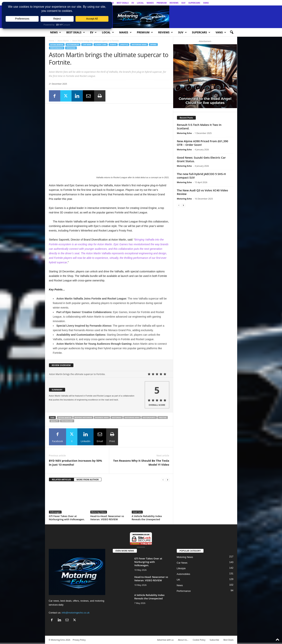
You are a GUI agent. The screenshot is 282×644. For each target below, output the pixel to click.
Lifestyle (124, 45)
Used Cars (137, 512)
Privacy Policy (79, 640)
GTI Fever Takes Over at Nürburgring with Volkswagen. (67, 518)
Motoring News (139, 45)
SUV (183, 3)
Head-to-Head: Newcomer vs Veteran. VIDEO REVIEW (107, 518)
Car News (87, 45)
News (56, 32)
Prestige (163, 417)
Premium (162, 3)
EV (133, 3)
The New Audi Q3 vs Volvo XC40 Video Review (203, 192)
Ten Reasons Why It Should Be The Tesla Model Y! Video (141, 463)
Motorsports (149, 417)
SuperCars (194, 3)
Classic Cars (101, 45)
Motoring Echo (184, 133)
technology (67, 421)
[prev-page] (163, 480)
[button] (232, 32)
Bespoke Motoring (83, 417)
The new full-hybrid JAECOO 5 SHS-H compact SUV (201, 176)
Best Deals (123, 3)
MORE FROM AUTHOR (88, 479)
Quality (54, 421)
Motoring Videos (99, 512)
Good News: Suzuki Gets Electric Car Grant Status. (201, 159)
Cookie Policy (199, 640)
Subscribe (214, 640)
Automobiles (73, 45)
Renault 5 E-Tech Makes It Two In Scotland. (199, 126)
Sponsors (71, 48)
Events (113, 45)
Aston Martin (63, 41)
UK (178, 580)
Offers (153, 45)
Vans (206, 3)
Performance (57, 48)
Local (140, 3)
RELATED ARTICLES (61, 479)
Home (52, 41)
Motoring (117, 417)
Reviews (174, 3)
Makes (150, 3)
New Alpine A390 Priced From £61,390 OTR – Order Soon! (203, 143)
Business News (102, 417)
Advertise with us (165, 640)
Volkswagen (55, 512)
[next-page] (168, 480)
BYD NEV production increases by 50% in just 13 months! (76, 463)
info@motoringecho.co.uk (76, 613)
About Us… (183, 640)
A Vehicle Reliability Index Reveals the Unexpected (147, 518)
